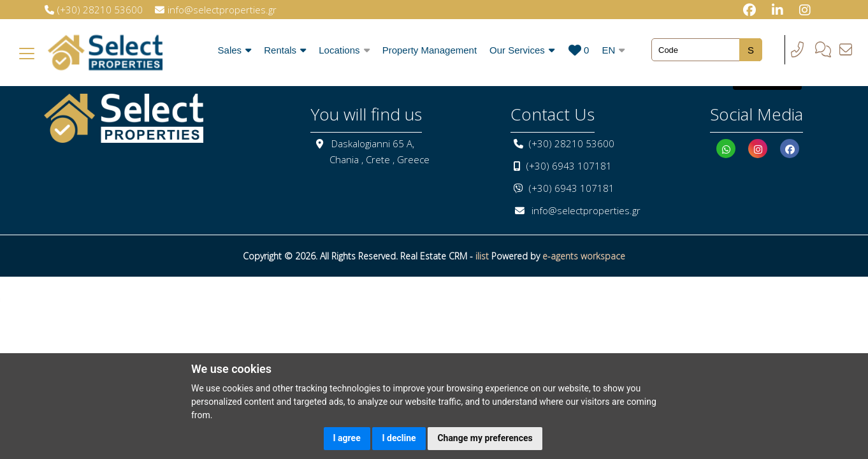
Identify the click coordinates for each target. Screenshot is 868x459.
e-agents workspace (584, 256)
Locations (344, 50)
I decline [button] (399, 438)
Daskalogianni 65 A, (373, 143)
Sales (235, 50)
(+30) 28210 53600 (572, 143)
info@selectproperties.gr (586, 210)
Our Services (522, 50)
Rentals (285, 50)
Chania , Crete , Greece (380, 159)
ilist (482, 256)
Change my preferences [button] (485, 438)
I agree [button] (347, 438)
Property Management (430, 50)
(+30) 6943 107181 (569, 166)
